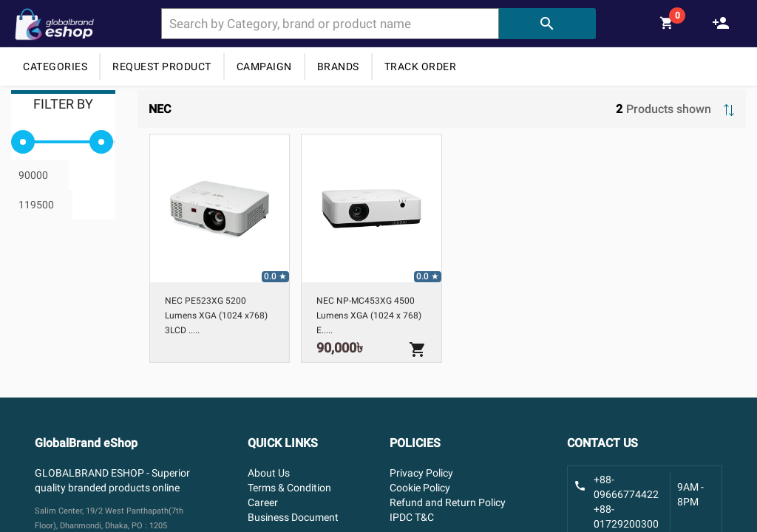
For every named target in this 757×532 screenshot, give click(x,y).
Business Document (293, 517)
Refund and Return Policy (448, 502)
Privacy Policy (421, 473)
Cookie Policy (420, 488)
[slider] (23, 142)
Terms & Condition (289, 488)
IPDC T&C (412, 517)
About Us (269, 473)
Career (263, 502)
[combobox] (330, 24)
